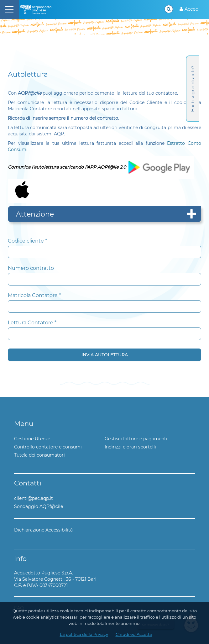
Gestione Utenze (32, 439)
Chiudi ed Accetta (134, 634)
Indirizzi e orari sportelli (130, 447)
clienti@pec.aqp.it (34, 498)
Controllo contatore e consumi (48, 447)
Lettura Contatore (32, 323)
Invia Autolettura (105, 355)
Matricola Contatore (34, 295)
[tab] (104, 214)
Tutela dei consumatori (39, 455)
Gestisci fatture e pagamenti (136, 439)
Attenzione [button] (35, 214)
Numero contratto (31, 268)
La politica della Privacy (84, 634)
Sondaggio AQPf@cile (39, 506)
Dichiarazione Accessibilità (43, 530)
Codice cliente (27, 241)
